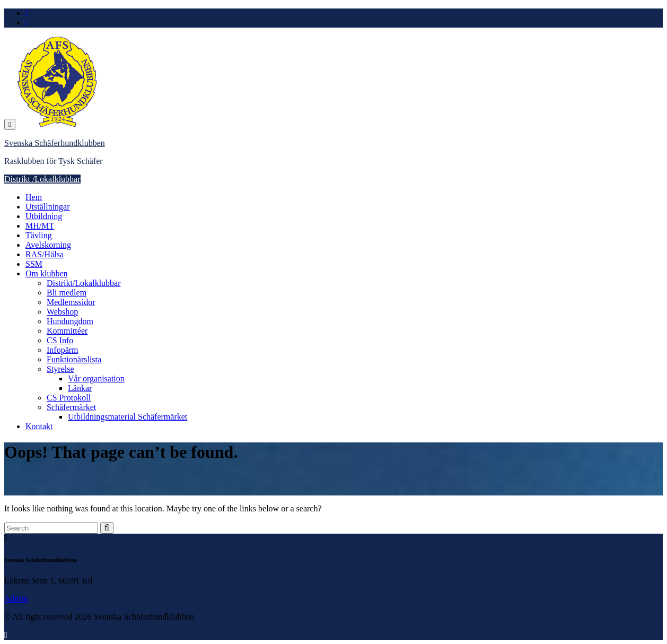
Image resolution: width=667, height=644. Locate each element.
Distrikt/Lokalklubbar (84, 283)
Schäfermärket (71, 407)
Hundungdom (70, 321)
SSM (34, 264)
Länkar (80, 388)
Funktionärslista (74, 359)
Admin (16, 599)
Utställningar (48, 207)
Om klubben (47, 273)
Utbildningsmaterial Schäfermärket (128, 417)
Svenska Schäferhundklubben (55, 143)
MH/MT (40, 226)
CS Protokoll (69, 398)
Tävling (39, 235)
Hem (34, 197)
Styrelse (60, 369)
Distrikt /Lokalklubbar (42, 179)
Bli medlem (67, 293)
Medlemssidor (71, 302)
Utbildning (44, 216)
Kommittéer (67, 331)
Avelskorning (48, 245)
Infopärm (63, 350)
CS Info (60, 340)
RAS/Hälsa (45, 254)
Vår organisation (96, 378)
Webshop (62, 312)
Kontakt (39, 426)
